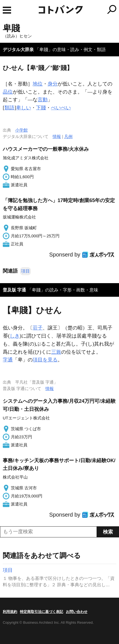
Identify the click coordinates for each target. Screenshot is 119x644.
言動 (43, 100)
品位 (8, 92)
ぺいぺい (61, 108)
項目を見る (45, 360)
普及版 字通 (14, 290)
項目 (25, 271)
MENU (7, 10)
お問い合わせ (77, 612)
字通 (8, 360)
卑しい (24, 108)
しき (15, 336)
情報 (57, 136)
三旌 (56, 352)
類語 (9, 108)
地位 (38, 84)
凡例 (68, 136)
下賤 (41, 108)
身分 (53, 84)
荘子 (38, 328)
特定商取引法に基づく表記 (42, 612)
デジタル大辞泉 (18, 50)
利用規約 (10, 612)
